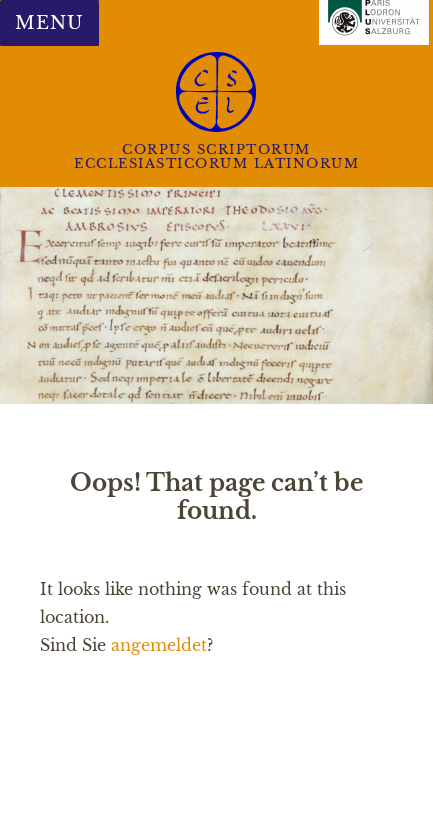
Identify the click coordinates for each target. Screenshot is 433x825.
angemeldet (159, 645)
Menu (49, 23)
